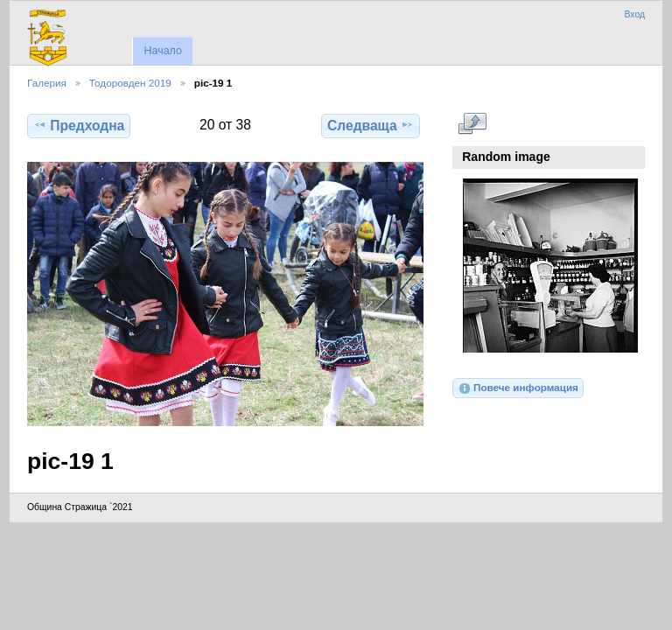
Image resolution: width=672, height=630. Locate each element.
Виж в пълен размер (472, 123)
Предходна (79, 125)
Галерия (47, 83)
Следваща (371, 125)
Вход (634, 14)
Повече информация (518, 388)
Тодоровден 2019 (130, 83)
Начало (162, 51)
